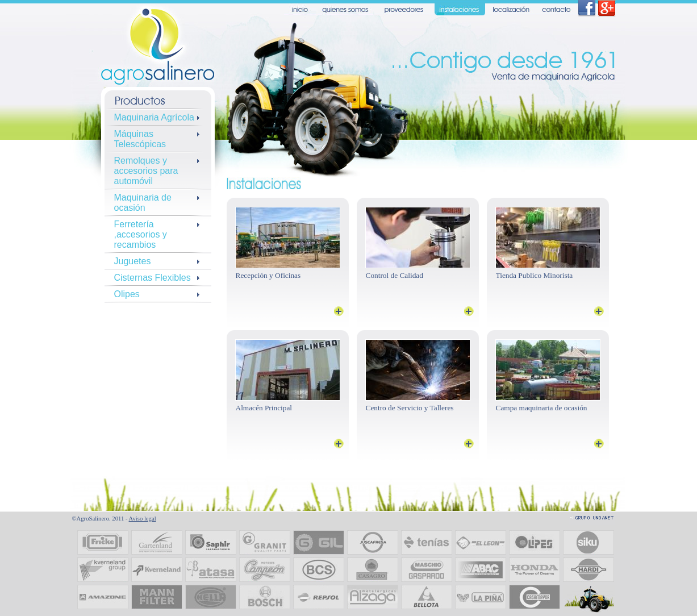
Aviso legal (143, 519)
